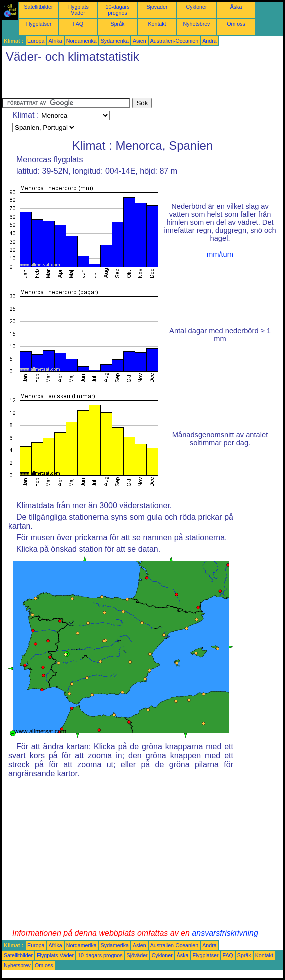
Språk (118, 24)
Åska (236, 7)
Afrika (55, 41)
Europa (36, 41)
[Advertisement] (119, 83)
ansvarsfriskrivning (225, 933)
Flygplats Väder (78, 10)
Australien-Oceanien (174, 41)
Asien (140, 41)
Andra (209, 41)
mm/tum (220, 254)
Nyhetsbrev (197, 24)
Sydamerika (115, 41)
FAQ (78, 24)
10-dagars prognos (118, 10)
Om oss (236, 24)
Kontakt (157, 24)
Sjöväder (157, 7)
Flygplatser (38, 24)
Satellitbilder (38, 7)
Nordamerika (82, 41)
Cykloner (196, 7)
